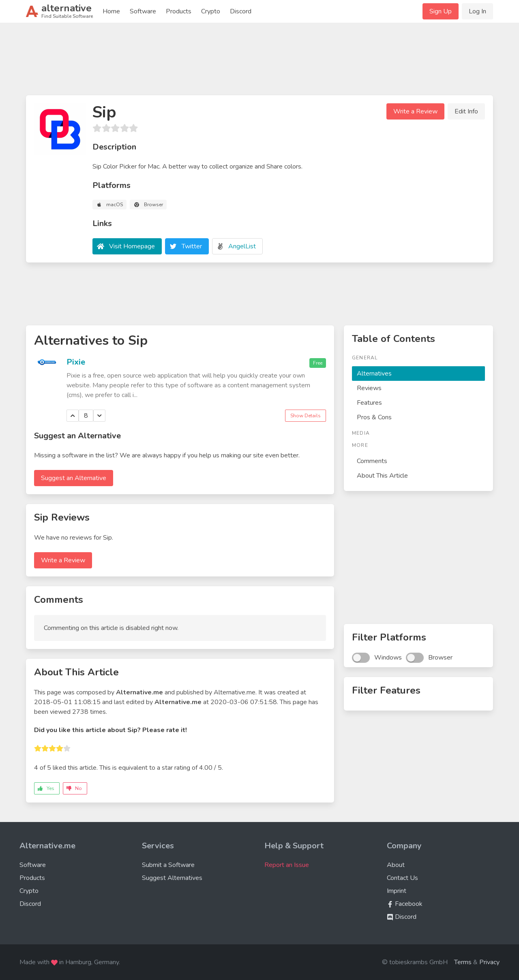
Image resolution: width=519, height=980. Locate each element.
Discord (241, 11)
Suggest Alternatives (172, 878)
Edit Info (466, 111)
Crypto (211, 11)
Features (369, 403)
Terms (463, 962)
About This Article (382, 476)
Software (143, 11)
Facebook (405, 904)
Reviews (369, 388)
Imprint (397, 891)
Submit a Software (168, 865)
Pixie (76, 362)
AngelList (242, 246)
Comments (372, 461)
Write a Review (415, 111)
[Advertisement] (259, 62)
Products (179, 11)
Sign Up (441, 11)
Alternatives (374, 374)
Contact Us (402, 878)
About (396, 865)
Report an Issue (287, 865)
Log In (477, 11)
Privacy (489, 962)
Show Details (306, 416)
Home (111, 11)
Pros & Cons (374, 417)
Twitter (192, 246)
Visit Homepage (132, 246)
